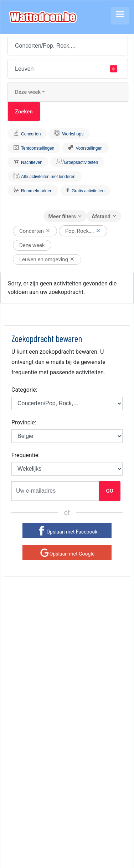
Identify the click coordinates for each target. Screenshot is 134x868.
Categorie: (24, 390)
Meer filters (62, 216)
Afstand (101, 216)
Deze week (28, 92)
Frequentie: (25, 455)
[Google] (67, 553)
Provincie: (24, 422)
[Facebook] (67, 531)
